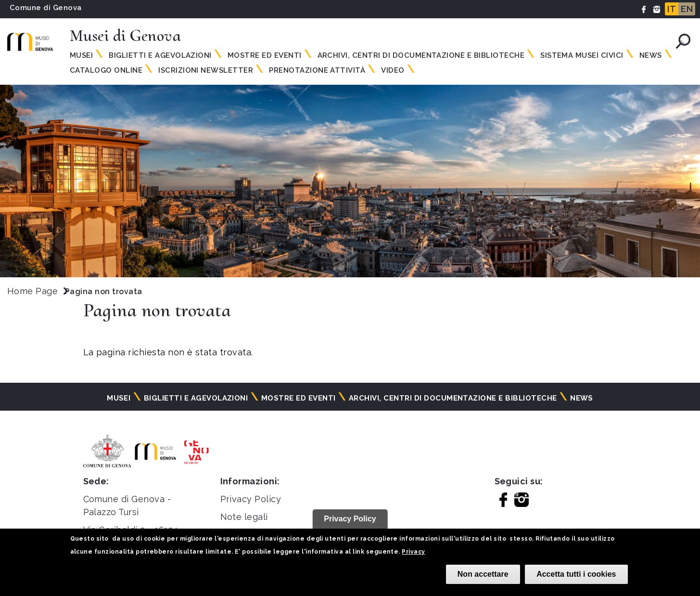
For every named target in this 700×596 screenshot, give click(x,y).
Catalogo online (106, 70)
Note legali (244, 517)
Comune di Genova (46, 8)
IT (672, 9)
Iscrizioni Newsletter (206, 70)
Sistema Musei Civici (582, 55)
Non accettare (483, 574)
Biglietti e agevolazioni (160, 55)
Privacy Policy (251, 499)
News (651, 55)
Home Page (32, 291)
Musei (81, 55)
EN (687, 9)
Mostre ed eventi (265, 55)
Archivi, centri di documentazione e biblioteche (421, 55)
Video (393, 70)
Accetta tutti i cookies (576, 574)
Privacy (413, 552)
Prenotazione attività (317, 70)
